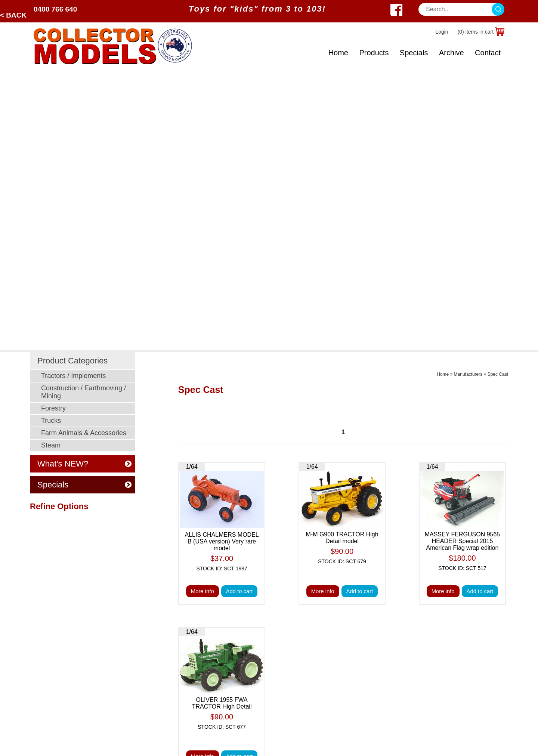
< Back (13, 15)
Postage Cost (334, 662)
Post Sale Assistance (250, 643)
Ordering (234, 652)
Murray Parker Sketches (151, 671)
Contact (488, 53)
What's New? (51, 671)
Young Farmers (139, 662)
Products (374, 53)
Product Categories (72, 80)
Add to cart (240, 312)
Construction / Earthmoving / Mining (84, 112)
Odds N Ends (136, 680)
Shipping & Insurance (344, 643)
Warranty (328, 690)
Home (338, 53)
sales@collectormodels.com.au (452, 615)
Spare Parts (332, 699)
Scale (41, 652)
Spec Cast (498, 94)
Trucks (51, 140)
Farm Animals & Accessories (84, 153)
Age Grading (333, 634)
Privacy (232, 634)
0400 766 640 (55, 9)
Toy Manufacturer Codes (349, 708)
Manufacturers (468, 94)
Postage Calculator (341, 652)
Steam (51, 165)
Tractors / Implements (73, 96)
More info (202, 312)
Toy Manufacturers (58, 662)
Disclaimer (236, 662)
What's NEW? (84, 184)
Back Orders (333, 671)
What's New (332, 606)
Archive (452, 53)
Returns (327, 680)
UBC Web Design (226, 743)
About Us (46, 680)
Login (442, 32)
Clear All (41, 314)
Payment (234, 615)
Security (233, 624)
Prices (230, 606)
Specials (414, 53)
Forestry (53, 128)
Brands (43, 624)
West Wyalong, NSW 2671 (446, 624)
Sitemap (260, 743)
